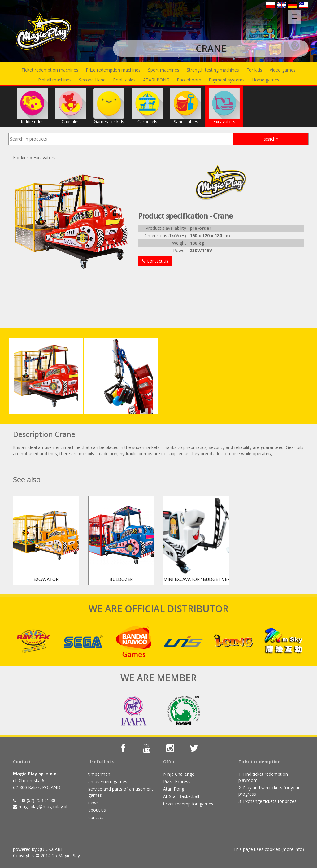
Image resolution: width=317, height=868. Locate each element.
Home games (266, 80)
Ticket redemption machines (50, 70)
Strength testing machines (213, 70)
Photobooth (189, 80)
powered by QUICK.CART (38, 849)
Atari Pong (174, 789)
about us (97, 810)
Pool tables (124, 80)
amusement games (108, 781)
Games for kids (109, 106)
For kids (254, 70)
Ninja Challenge (179, 774)
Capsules (71, 106)
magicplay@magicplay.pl (43, 807)
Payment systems (227, 80)
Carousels (147, 106)
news (93, 803)
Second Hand (92, 80)
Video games (283, 70)
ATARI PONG (156, 80)
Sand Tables (186, 106)
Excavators (224, 106)
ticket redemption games (188, 804)
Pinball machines (55, 80)
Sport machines (164, 70)
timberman (99, 774)
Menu (296, 14)
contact (96, 817)
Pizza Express (177, 781)
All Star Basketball (181, 796)
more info (293, 849)
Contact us (155, 261)
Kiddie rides (32, 106)
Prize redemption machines (113, 70)
